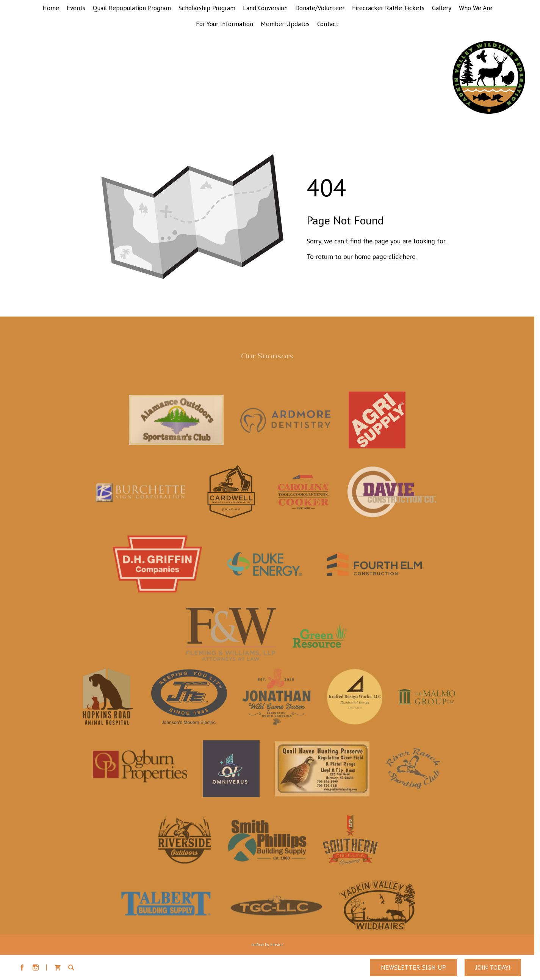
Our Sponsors (267, 358)
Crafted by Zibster (267, 945)
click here (402, 256)
